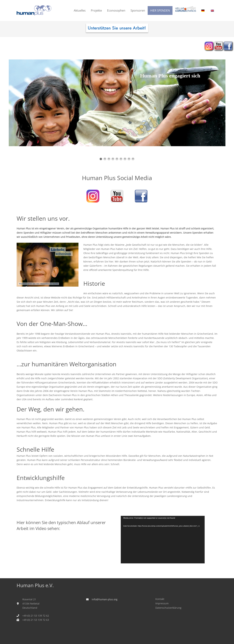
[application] (163, 540)
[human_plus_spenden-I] (117, 29)
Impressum (162, 603)
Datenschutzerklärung (168, 608)
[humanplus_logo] (34, 10)
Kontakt (160, 599)
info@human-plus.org (105, 599)
